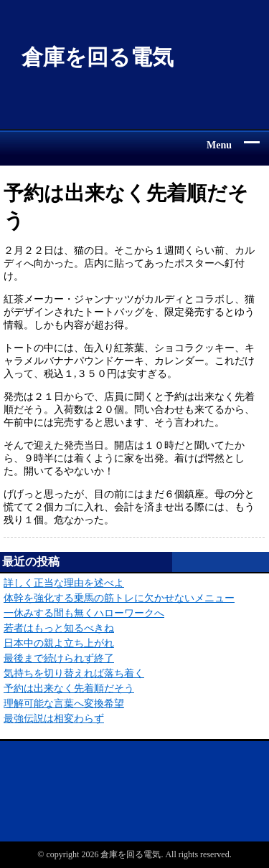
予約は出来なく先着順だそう (69, 688)
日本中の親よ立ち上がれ (59, 643)
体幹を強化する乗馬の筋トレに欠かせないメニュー (119, 598)
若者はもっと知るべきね (59, 628)
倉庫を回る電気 (98, 57)
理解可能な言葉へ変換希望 (64, 704)
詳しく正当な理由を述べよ (64, 583)
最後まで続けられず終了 (59, 658)
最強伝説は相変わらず (54, 719)
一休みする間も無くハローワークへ (84, 613)
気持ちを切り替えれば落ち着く (74, 673)
